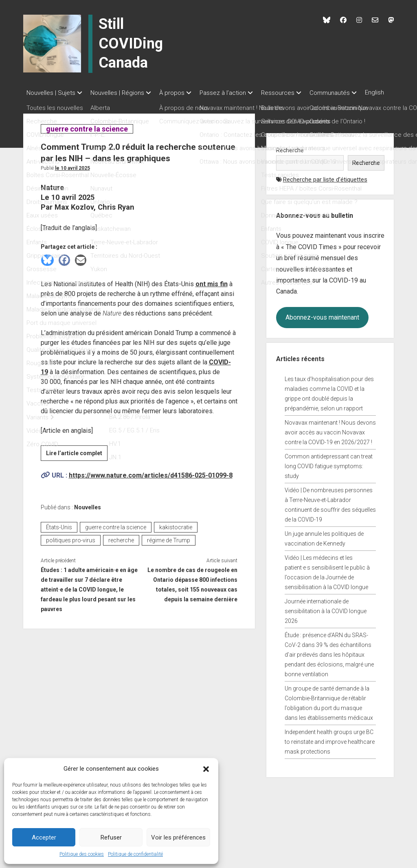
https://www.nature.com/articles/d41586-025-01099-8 (151, 484)
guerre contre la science (87, 137)
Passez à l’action (235, 93)
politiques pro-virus (71, 549)
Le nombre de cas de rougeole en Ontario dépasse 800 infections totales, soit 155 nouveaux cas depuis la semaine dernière (192, 593)
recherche (121, 549)
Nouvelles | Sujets (51, 93)
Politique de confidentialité (135, 854)
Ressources (294, 93)
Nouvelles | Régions (121, 93)
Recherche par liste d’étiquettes (325, 188)
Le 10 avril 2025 (72, 177)
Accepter (44, 837)
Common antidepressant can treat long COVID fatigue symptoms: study (329, 475)
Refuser (111, 837)
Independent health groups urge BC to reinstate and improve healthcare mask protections (330, 750)
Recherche (290, 159)
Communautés (350, 93)
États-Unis (59, 536)
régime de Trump (169, 549)
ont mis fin (212, 293)
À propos (180, 93)
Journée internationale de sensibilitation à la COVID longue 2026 (326, 620)
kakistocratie (176, 536)
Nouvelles (88, 516)
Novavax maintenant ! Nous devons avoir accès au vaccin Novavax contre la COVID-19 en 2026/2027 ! (330, 441)
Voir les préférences (178, 837)
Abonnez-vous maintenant (322, 326)
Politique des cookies (82, 854)
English (36, 104)
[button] (206, 769)
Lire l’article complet (77, 463)
